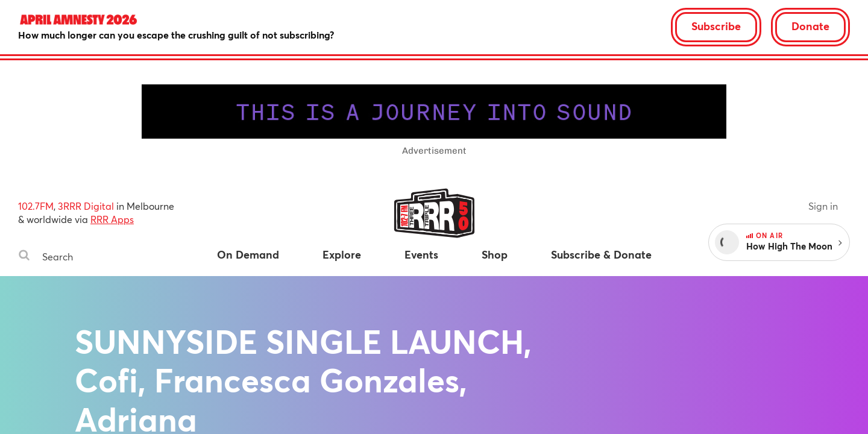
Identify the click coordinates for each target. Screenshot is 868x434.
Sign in (823, 206)
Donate (810, 26)
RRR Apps (112, 219)
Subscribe (716, 26)
